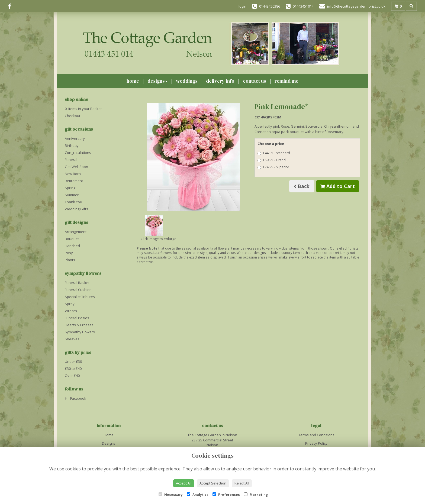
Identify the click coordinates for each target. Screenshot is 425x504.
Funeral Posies (77, 318)
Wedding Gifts (76, 209)
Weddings (187, 81)
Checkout (73, 116)
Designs (157, 81)
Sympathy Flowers (80, 332)
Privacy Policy (316, 443)
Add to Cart (338, 186)
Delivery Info (220, 81)
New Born (73, 174)
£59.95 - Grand (272, 160)
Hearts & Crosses (79, 325)
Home (133, 81)
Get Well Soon (76, 167)
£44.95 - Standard (274, 153)
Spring (70, 188)
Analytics (198, 495)
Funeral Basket (77, 283)
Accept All (184, 483)
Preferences (226, 495)
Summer (72, 195)
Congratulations (78, 153)
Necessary (171, 495)
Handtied (72, 246)
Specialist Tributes (80, 297)
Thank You (73, 202)
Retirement (74, 181)
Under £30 (73, 361)
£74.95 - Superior (273, 167)
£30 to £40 (73, 369)
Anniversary (75, 138)
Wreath (71, 311)
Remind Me (286, 81)
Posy (69, 253)
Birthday (72, 146)
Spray (70, 304)
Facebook (75, 398)
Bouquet (72, 239)
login (242, 6)
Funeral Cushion (78, 290)
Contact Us (255, 81)
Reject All (242, 483)
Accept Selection (213, 483)
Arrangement (76, 232)
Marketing (256, 495)
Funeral (71, 160)
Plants (70, 260)
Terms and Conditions (316, 435)
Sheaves (72, 339)
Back (302, 186)
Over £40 (72, 376)
